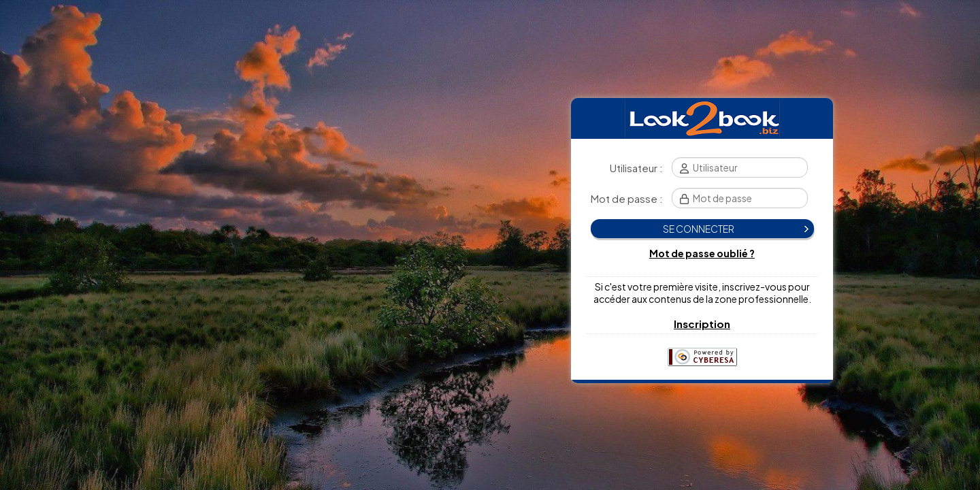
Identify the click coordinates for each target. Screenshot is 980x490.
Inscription (702, 324)
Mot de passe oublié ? (702, 253)
